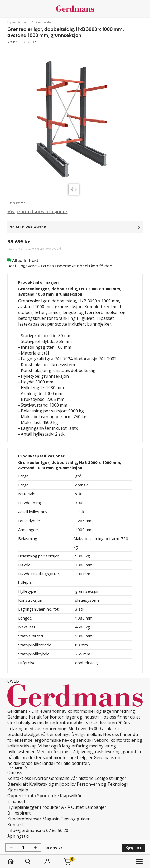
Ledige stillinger (110, 778)
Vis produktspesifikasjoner (37, 212)
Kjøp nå (133, 848)
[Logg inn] (47, 861)
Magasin (51, 819)
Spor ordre (48, 796)
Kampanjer (95, 807)
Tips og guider (75, 819)
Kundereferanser (24, 819)
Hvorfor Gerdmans (51, 778)
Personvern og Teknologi (102, 784)
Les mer (16, 203)
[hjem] (16, 861)
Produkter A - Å (55, 807)
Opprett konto (22, 796)
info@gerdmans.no (26, 830)
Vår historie (82, 778)
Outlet (77, 807)
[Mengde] (23, 847)
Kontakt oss (19, 778)
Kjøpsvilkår (71, 796)
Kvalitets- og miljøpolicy (52, 784)
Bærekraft (18, 784)
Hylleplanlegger (23, 807)
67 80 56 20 (57, 830)
